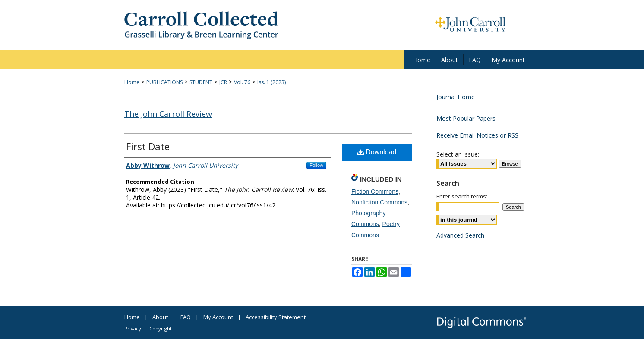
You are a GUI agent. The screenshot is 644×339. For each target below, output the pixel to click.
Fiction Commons (375, 191)
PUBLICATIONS (164, 82)
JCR (223, 82)
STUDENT (201, 82)
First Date (148, 146)
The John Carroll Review (168, 114)
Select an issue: (458, 154)
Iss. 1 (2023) (271, 82)
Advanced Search (460, 235)
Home (132, 82)
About (160, 317)
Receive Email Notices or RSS (477, 135)
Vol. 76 (242, 82)
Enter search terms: (462, 196)
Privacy (133, 328)
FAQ (186, 317)
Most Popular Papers (466, 118)
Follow (316, 165)
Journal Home (456, 97)
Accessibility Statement (276, 317)
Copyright (161, 328)
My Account (218, 317)
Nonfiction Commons (379, 202)
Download (377, 152)
